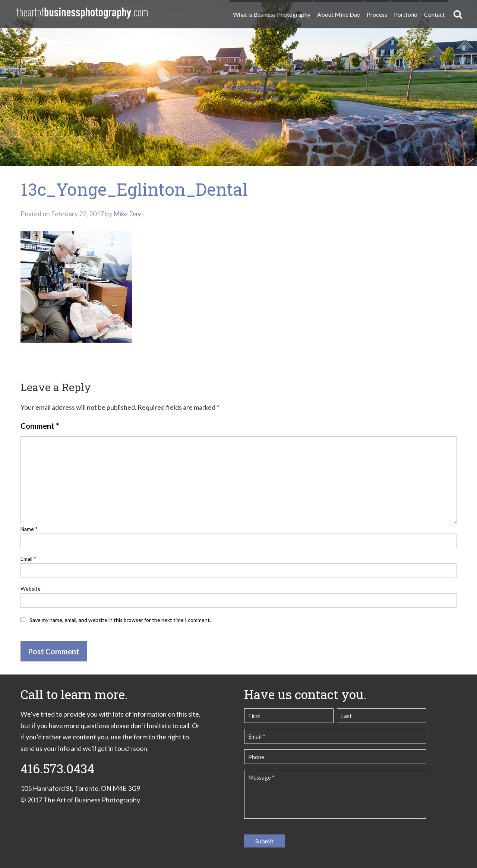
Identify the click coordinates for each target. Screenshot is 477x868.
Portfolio (406, 14)
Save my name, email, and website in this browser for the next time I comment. (120, 620)
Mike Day (127, 214)
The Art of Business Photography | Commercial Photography (82, 13)
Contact (435, 14)
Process (377, 14)
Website (31, 589)
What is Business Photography (272, 14)
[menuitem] (271, 11)
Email (28, 559)
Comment (40, 426)
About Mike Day (339, 14)
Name (29, 529)
